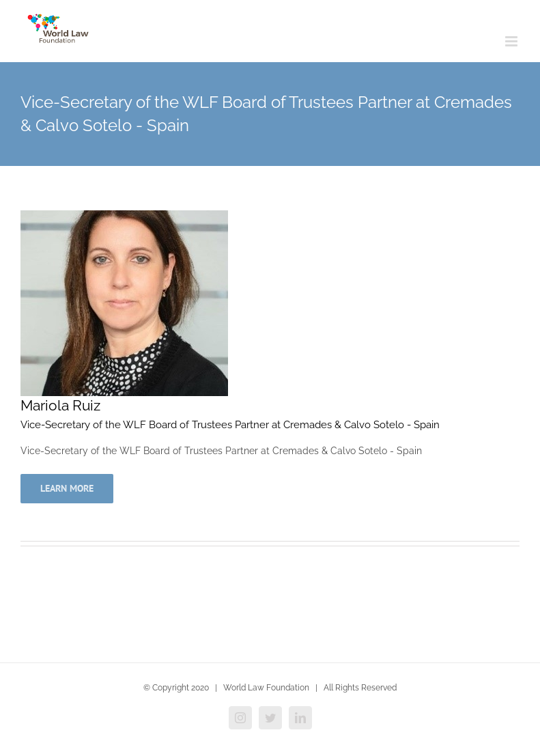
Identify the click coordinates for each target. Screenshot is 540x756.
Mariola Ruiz (60, 405)
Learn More (67, 488)
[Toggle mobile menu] (512, 41)
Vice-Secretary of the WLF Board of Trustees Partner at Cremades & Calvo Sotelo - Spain (230, 425)
